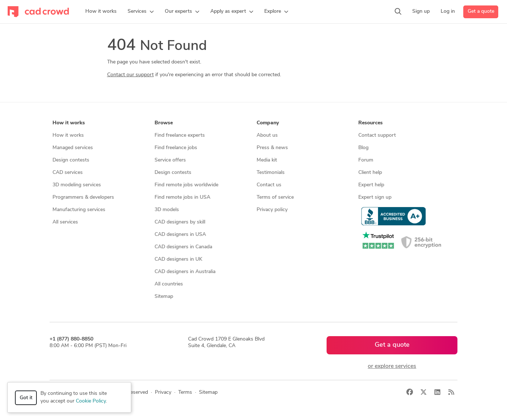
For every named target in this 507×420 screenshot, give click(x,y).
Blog (363, 148)
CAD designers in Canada (183, 247)
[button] (141, 12)
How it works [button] (69, 123)
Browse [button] (164, 123)
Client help (370, 173)
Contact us (269, 185)
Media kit (267, 160)
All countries (169, 284)
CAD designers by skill (180, 222)
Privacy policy (272, 210)
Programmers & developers (83, 197)
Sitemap (164, 297)
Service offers (170, 160)
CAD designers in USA (180, 235)
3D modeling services (77, 185)
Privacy (163, 392)
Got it (26, 398)
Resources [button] (370, 123)
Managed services (73, 148)
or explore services (392, 366)
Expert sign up (375, 197)
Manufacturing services (79, 210)
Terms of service (275, 197)
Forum (366, 160)
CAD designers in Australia (185, 272)
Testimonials (271, 173)
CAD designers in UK (178, 259)
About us (267, 135)
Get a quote (481, 11)
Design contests (71, 160)
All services (65, 222)
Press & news (272, 148)
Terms (185, 392)
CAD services (68, 173)
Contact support (377, 135)
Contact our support (130, 75)
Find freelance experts (180, 135)
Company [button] (268, 123)
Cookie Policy (91, 401)
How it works (68, 135)
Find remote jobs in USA (182, 197)
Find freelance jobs (176, 148)
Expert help (371, 185)
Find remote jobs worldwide (186, 185)
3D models (167, 210)
